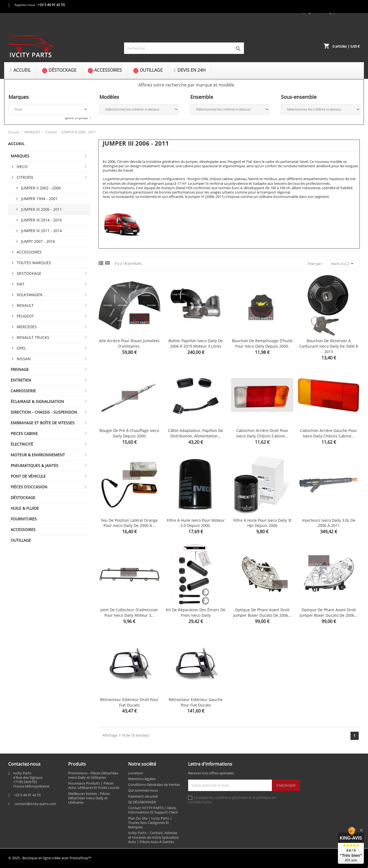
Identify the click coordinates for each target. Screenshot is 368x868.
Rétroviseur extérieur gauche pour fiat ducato (196, 702)
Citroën (25, 177)
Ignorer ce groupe (77, 118)
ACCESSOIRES (23, 530)
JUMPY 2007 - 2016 (38, 241)
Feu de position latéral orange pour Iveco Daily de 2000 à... (129, 523)
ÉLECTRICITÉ (22, 444)
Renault (25, 305)
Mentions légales (142, 779)
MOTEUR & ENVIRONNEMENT (38, 455)
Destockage (29, 273)
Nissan (24, 359)
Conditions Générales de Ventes (154, 785)
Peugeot (25, 316)
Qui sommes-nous (143, 790)
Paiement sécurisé (143, 796)
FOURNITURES (24, 519)
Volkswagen (30, 295)
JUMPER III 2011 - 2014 (41, 231)
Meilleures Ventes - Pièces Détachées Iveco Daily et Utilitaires (89, 798)
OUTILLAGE (21, 540)
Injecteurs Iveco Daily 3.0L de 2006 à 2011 (329, 523)
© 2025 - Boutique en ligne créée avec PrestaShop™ (50, 858)
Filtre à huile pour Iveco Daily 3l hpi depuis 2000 (262, 523)
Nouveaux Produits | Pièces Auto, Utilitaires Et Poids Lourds (94, 785)
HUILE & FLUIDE (25, 508)
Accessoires (29, 252)
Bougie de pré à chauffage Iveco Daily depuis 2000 (129, 433)
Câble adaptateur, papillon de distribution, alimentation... (196, 433)
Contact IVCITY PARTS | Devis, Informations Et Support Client (153, 810)
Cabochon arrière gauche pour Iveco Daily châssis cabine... (329, 433)
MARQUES (20, 156)
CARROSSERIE (23, 391)
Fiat (21, 284)
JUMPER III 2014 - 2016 (41, 220)
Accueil (16, 144)
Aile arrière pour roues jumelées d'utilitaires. (129, 343)
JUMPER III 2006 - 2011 (41, 209)
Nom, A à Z (343, 264)
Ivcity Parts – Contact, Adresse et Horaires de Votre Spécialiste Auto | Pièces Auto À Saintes (153, 837)
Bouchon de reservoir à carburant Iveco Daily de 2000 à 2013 (329, 346)
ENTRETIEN (21, 380)
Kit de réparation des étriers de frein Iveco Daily (196, 612)
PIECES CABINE (24, 433)
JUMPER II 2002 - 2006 (41, 188)
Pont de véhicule (28, 476)
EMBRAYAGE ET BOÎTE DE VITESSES (43, 423)
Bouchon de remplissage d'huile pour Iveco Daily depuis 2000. (262, 343)
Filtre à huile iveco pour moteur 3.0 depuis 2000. (196, 523)
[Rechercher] (184, 48)
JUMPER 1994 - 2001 (39, 199)
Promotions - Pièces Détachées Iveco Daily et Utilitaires (93, 775)
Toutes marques (34, 263)
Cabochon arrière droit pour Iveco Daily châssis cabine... (262, 433)
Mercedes (27, 327)
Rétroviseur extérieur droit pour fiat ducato (129, 702)
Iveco (22, 167)
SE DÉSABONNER (142, 802)
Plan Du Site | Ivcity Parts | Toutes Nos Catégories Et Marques (150, 823)
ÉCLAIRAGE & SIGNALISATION (37, 401)
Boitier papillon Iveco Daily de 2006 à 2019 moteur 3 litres (196, 343)
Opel (21, 348)
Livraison (136, 773)
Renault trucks (33, 337)
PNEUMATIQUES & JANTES (34, 465)
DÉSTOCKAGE (23, 498)
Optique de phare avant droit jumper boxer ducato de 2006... (262, 612)
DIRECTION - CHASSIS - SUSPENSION (44, 412)
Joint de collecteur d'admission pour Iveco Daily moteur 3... (129, 612)
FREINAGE (20, 369)
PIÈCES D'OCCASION (29, 487)
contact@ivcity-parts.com (35, 804)
